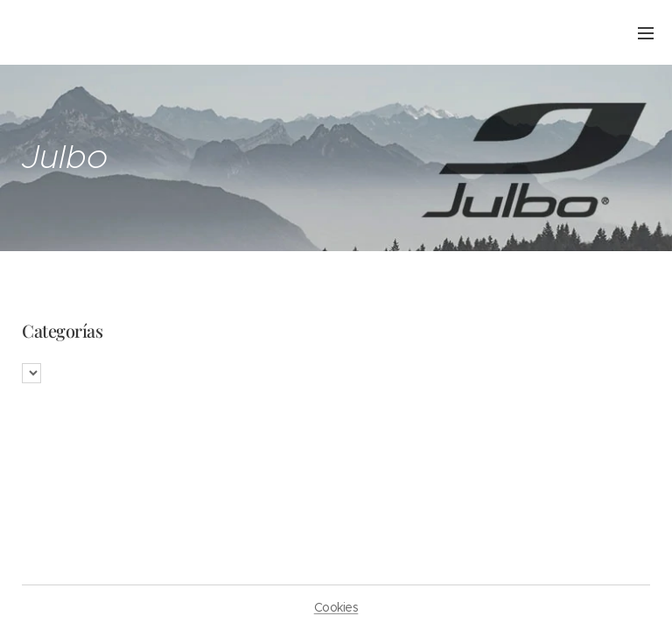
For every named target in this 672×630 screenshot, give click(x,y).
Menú (646, 33)
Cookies (336, 607)
